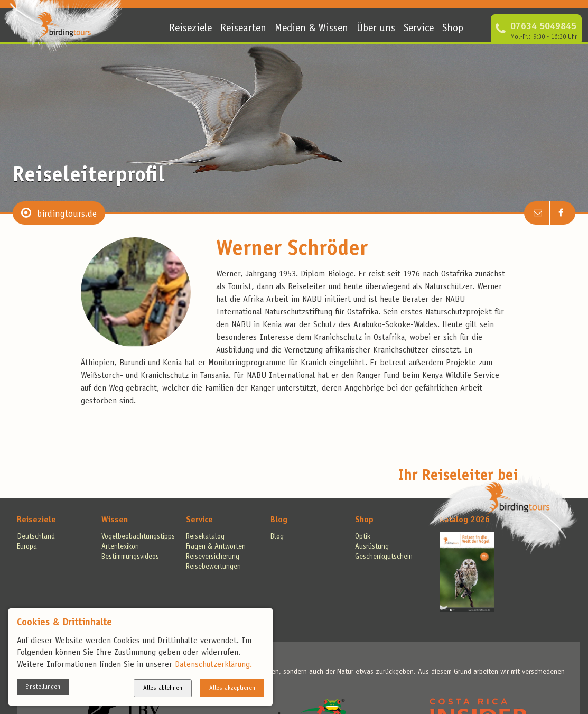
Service (419, 29)
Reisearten (243, 29)
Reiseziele (190, 29)
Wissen (115, 520)
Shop (453, 29)
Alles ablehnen (163, 688)
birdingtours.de (67, 215)
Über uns (376, 29)
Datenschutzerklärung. (213, 665)
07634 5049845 (543, 27)
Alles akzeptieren (232, 688)
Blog (279, 520)
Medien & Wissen (311, 29)
